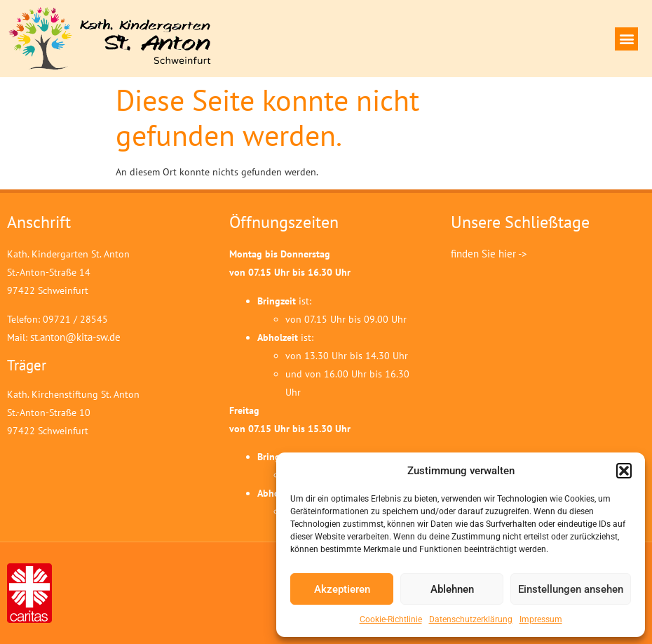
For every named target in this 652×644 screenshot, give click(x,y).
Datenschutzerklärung (471, 619)
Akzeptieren (342, 589)
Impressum (541, 619)
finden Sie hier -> (489, 254)
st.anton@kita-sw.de (75, 337)
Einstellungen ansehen (571, 589)
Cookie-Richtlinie (391, 619)
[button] (624, 471)
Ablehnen (452, 589)
